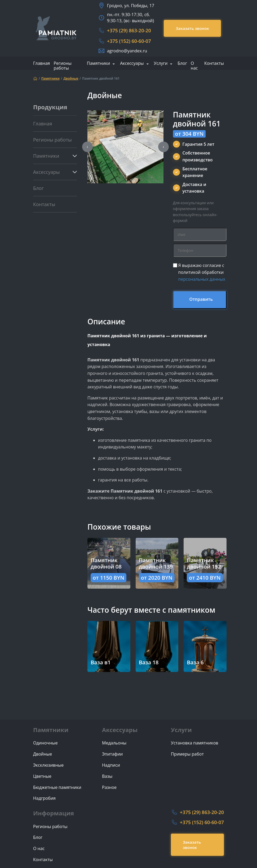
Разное (109, 787)
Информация (54, 813)
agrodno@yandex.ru (127, 51)
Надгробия (44, 798)
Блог (182, 63)
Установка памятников (195, 743)
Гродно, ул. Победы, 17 (131, 6)
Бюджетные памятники (57, 787)
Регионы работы (63, 66)
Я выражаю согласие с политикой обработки (202, 272)
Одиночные (45, 743)
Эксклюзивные (48, 765)
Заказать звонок (192, 28)
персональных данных (202, 279)
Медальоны (114, 743)
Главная (41, 63)
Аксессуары (132, 63)
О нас (194, 66)
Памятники (98, 63)
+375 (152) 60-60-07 (129, 41)
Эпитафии (112, 754)
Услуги (161, 63)
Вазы (107, 776)
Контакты (214, 63)
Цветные (42, 776)
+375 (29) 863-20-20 (129, 30)
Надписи (111, 765)
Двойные (71, 79)
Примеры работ (187, 754)
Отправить (201, 299)
